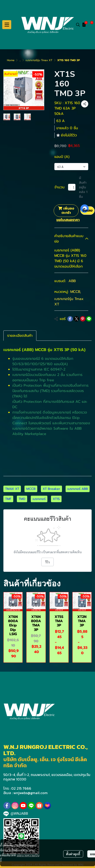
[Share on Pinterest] (83, 319)
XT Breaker (51, 489)
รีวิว (47, 562)
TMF (8, 499)
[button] (78, 25)
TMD (22, 499)
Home (11, 60)
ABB (72, 281)
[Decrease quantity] (69, 187)
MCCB (76, 292)
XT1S (56, 499)
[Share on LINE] (89, 319)
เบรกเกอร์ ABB (78, 489)
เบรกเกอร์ (39, 499)
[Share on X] (76, 319)
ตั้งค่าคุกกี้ (73, 854)
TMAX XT (12, 489)
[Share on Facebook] (70, 319)
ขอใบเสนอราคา (68, 220)
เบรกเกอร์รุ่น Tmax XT (39, 60)
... (20, 60)
